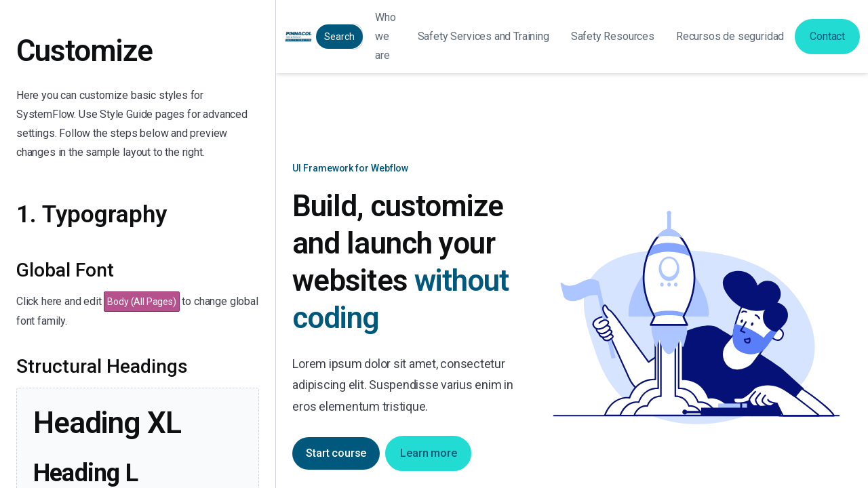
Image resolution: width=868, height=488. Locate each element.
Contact (827, 36)
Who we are (385, 36)
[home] (298, 37)
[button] (484, 37)
